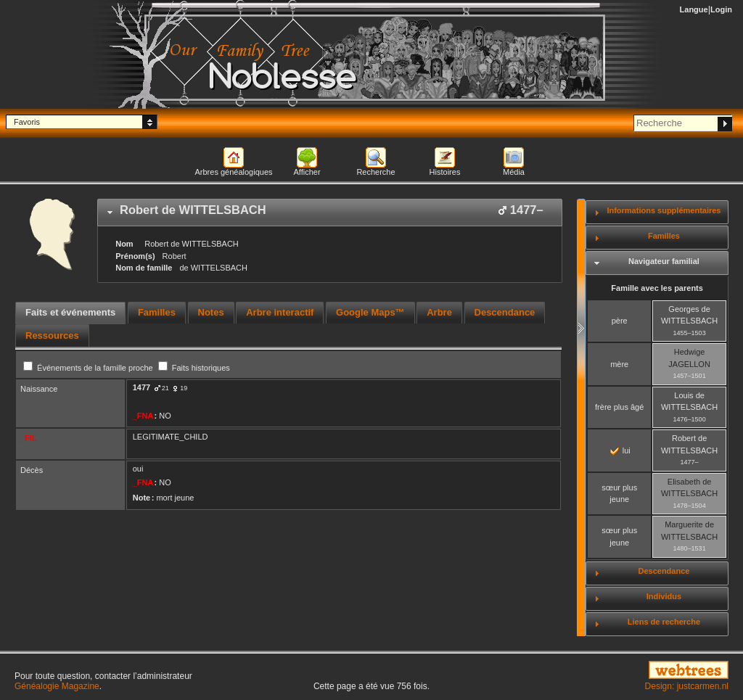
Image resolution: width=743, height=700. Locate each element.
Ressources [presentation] (52, 335)
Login (721, 9)
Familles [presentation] (157, 312)
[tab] (330, 213)
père (620, 321)
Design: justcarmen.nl (687, 686)
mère (619, 364)
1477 (141, 387)
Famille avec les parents (657, 288)
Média (514, 172)
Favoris (27, 122)
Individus (664, 596)
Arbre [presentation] (439, 312)
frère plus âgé (619, 407)
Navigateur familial (664, 261)
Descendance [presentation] (505, 312)
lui (620, 450)
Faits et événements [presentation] (70, 312)
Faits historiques (194, 368)
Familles (664, 236)
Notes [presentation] (211, 312)
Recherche (375, 172)
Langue (694, 9)
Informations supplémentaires (664, 210)
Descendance (664, 571)
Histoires (445, 172)
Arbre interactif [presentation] (280, 312)
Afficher (307, 172)
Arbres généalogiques (233, 172)
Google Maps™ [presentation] (370, 312)
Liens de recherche (664, 622)
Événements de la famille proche (89, 368)
